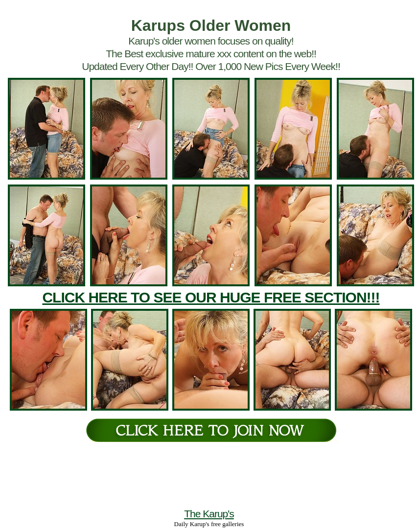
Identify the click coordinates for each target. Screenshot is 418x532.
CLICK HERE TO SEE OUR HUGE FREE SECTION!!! (211, 297)
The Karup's (209, 514)
